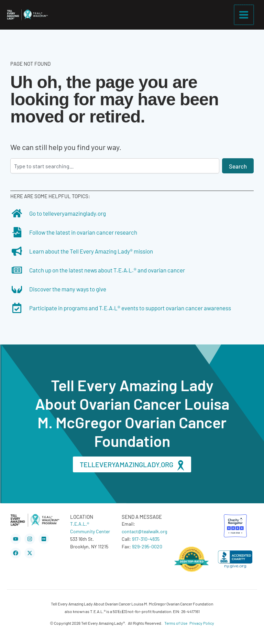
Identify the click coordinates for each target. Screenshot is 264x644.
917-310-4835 (146, 539)
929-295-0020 (147, 546)
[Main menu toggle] (244, 15)
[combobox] (115, 166)
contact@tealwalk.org (144, 531)
